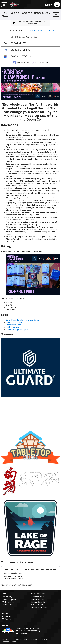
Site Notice (45, 639)
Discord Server (21, 62)
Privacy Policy (16, 639)
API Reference (8, 602)
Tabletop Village (13, 327)
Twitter (6, 616)
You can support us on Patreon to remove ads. (29, 23)
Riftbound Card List (39, 607)
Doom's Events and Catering (38, 30)
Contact (6, 639)
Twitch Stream (40, 62)
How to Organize (9, 599)
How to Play (7, 597)
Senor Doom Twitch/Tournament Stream (23, 320)
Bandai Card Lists (38, 599)
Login (49, 5)
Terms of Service (31, 639)
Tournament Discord (15, 322)
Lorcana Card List (38, 602)
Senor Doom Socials (14, 325)
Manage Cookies (9, 642)
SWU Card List (37, 604)
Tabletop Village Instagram (17, 329)
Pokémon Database (39, 597)
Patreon (7, 619)
